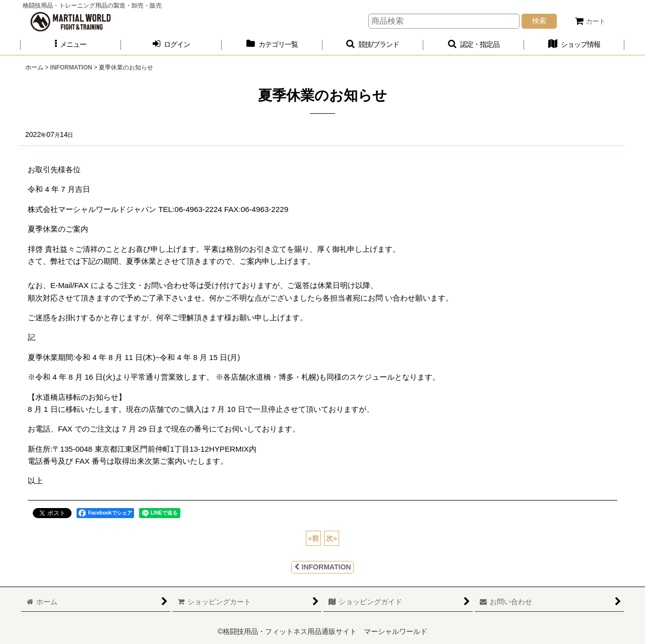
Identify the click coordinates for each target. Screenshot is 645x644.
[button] (71, 45)
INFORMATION (323, 567)
